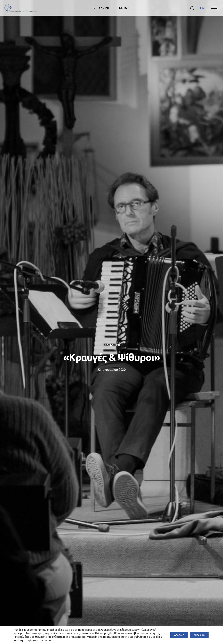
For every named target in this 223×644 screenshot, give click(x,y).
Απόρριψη (196, 635)
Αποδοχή (171, 635)
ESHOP (124, 8)
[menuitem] (202, 8)
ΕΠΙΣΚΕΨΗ (101, 8)
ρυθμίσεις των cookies (58, 640)
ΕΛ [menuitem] (202, 8)
